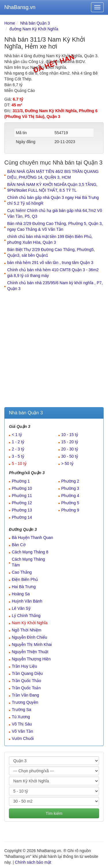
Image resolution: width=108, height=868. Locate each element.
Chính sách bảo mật (33, 862)
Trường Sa (21, 710)
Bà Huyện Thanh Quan (32, 538)
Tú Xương (21, 717)
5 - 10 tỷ (19, 463)
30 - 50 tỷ (70, 456)
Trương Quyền (25, 702)
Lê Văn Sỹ (21, 608)
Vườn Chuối (23, 738)
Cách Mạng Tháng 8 (30, 552)
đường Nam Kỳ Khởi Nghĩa (34, 29)
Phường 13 (22, 510)
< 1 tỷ (17, 435)
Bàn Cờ (19, 545)
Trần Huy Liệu (24, 666)
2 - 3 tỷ (18, 449)
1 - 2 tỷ (18, 442)
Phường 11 (22, 496)
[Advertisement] (54, 350)
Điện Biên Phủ (25, 579)
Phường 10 (22, 488)
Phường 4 (70, 496)
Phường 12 (22, 503)
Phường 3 (70, 488)
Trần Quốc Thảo (26, 681)
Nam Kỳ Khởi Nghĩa (30, 623)
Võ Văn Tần (22, 731)
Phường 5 (70, 503)
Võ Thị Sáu (22, 724)
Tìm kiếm (54, 813)
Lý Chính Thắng (26, 616)
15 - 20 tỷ (70, 442)
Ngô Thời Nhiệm (26, 630)
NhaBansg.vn (20, 7)
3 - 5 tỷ (18, 456)
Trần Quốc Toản (26, 688)
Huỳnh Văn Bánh (27, 601)
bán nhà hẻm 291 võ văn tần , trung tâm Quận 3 (50, 263)
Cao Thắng (22, 572)
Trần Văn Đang (25, 695)
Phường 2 (70, 481)
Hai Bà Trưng (24, 587)
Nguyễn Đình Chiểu (30, 637)
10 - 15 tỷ (70, 435)
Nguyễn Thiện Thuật (30, 652)
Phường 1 (21, 481)
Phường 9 (70, 510)
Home (10, 23)
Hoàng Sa (21, 594)
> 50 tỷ (67, 463)
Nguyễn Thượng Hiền (31, 659)
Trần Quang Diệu (27, 673)
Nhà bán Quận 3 (35, 23)
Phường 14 (22, 517)
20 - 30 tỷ (70, 449)
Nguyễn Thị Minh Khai (32, 644)
